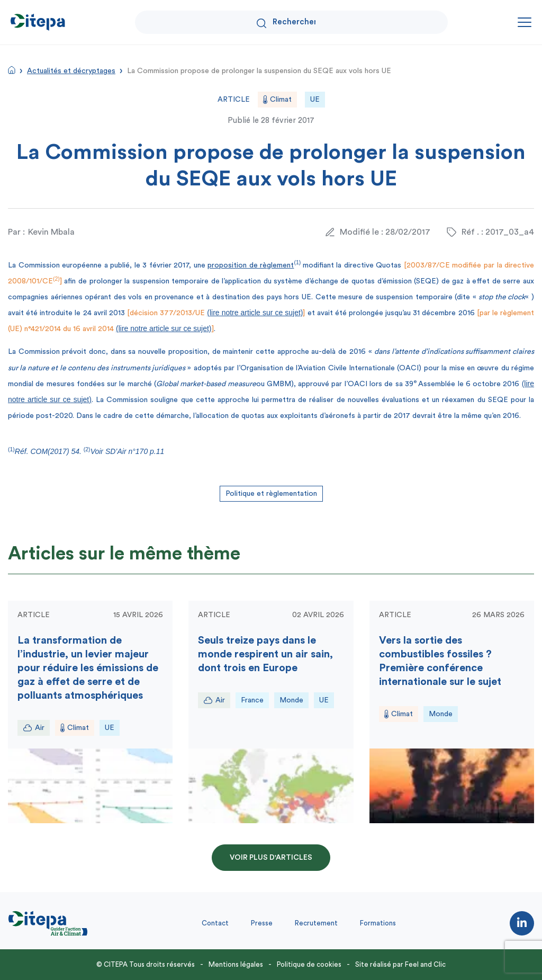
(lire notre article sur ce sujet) (255, 313)
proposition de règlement (251, 265)
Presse (262, 923)
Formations (378, 923)
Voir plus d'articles (271, 858)
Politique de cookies (309, 964)
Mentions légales (236, 964)
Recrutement (316, 923)
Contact (215, 923)
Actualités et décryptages (71, 71)
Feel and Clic (425, 964)
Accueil (12, 70)
